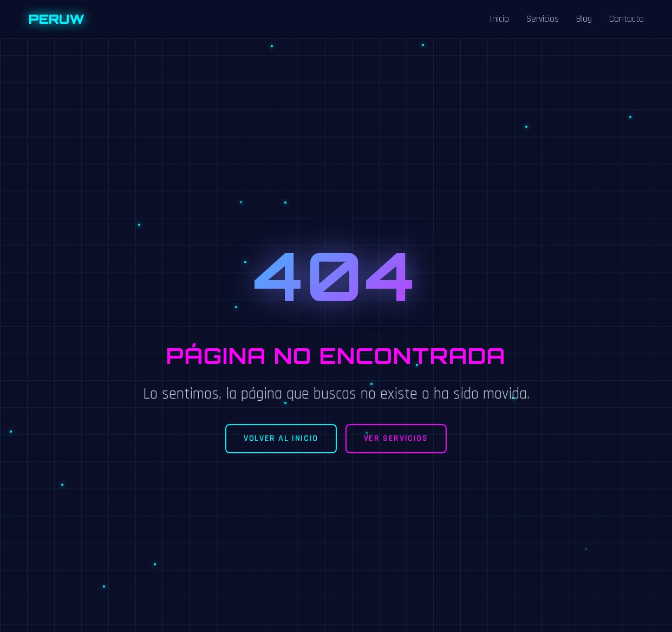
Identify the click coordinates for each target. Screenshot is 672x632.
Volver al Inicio (281, 438)
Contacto (627, 19)
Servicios (543, 19)
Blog (584, 19)
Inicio (499, 19)
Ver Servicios (396, 438)
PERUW (57, 19)
